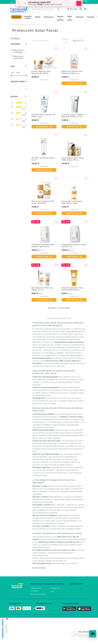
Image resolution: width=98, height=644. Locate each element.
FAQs (52, 591)
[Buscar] (43, 9)
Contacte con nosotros (58, 595)
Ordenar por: (65, 41)
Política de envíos (37, 607)
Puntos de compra (37, 604)
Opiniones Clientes (3, 628)
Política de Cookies (37, 597)
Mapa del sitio (55, 588)
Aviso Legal (35, 601)
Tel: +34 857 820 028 (57, 604)
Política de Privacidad (38, 594)
